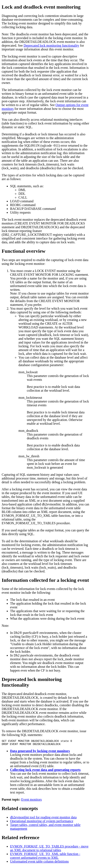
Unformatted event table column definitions (39, 863)
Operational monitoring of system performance (42, 822)
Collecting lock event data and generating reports (45, 771)
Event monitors (31, 801)
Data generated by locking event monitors (40, 752)
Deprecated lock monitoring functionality (51, 46)
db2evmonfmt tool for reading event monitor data (43, 819)
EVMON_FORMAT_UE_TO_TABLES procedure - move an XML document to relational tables (49, 849)
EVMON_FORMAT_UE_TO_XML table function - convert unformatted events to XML (45, 857)
